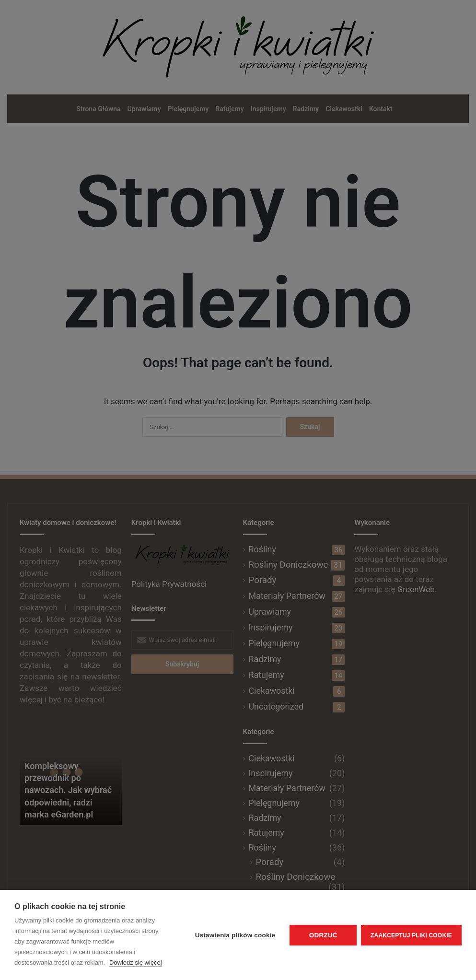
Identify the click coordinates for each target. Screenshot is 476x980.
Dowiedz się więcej (136, 962)
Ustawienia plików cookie (234, 935)
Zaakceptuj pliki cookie (411, 935)
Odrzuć (323, 935)
